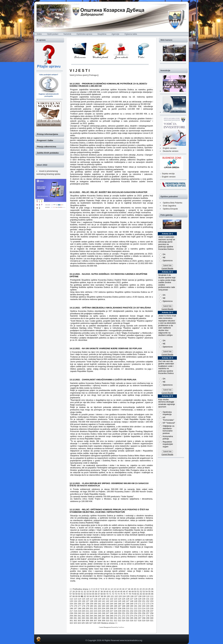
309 (103, 621)
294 (128, 618)
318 (140, 621)
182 (99, 606)
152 (148, 601)
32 (85, 592)
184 (107, 606)
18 (129, 589)
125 (124, 599)
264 (91, 616)
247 (107, 613)
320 (148, 621)
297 (140, 618)
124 (120, 599)
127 (132, 599)
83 (144, 594)
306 (91, 621)
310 (107, 621)
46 (124, 592)
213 (140, 608)
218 (75, 611)
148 (132, 601)
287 (99, 618)
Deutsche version (171, 151)
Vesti (72, 75)
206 (111, 608)
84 (146, 594)
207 (116, 608)
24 (146, 589)
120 (103, 599)
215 (148, 608)
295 (132, 618)
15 (120, 589)
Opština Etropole (170, 209)
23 (144, 589)
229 (120, 611)
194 (148, 606)
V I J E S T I (80, 70)
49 (133, 592)
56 (152, 592)
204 (103, 608)
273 (128, 616)
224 (99, 611)
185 (111, 606)
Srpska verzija (168, 174)
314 (124, 621)
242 (87, 613)
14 (117, 589)
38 (102, 592)
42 (113, 592)
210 (128, 608)
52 (141, 592)
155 (75, 604)
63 (87, 594)
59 (76, 594)
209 (124, 608)
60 (79, 594)
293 (124, 618)
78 (130, 594)
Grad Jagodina (169, 206)
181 (95, 606)
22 (141, 589)
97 (99, 596)
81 (138, 594)
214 (144, 608)
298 (144, 618)
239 (75, 613)
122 (111, 599)
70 (107, 594)
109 (144, 596)
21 (138, 589)
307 (95, 621)
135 (79, 601)
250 (120, 613)
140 (99, 601)
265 (95, 616)
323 (75, 623)
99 (105, 596)
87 (71, 596)
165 (116, 604)
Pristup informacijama (47, 134)
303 (79, 621)
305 (87, 621)
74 (118, 594)
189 (128, 606)
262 (83, 616)
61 (82, 594)
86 (152, 594)
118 (95, 599)
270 (116, 616)
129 (140, 599)
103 (120, 596)
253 (132, 613)
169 (132, 604)
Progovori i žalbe (45, 140)
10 (106, 589)
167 (124, 604)
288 (103, 618)
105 (128, 596)
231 (128, 611)
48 (130, 592)
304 (83, 621)
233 (136, 611)
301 (71, 621)
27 (71, 592)
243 (91, 613)
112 (71, 599)
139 (95, 601)
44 (118, 592)
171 (140, 604)
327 (91, 623)
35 (93, 592)
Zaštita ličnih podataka (48, 153)
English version (170, 148)
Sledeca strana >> (109, 623)
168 (128, 604)
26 (152, 589)
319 (144, 621)
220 (83, 611)
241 (83, 613)
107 (136, 596)
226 (107, 611)
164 (111, 604)
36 (96, 592)
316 (132, 621)
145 (120, 601)
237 (152, 611)
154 (71, 604)
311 (111, 621)
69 (104, 594)
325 (83, 623)
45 (121, 592)
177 (79, 606)
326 (87, 623)
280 (71, 618)
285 (91, 618)
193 (144, 606)
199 (83, 608)
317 (136, 621)
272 (124, 616)
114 (79, 599)
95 (93, 596)
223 (95, 611)
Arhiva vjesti (81, 75)
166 (120, 604)
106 (132, 596)
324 (79, 623)
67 (99, 594)
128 (136, 599)
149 (136, 601)
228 (116, 611)
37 (99, 592)
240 (79, 613)
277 (144, 616)
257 (148, 613)
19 (132, 589)
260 (75, 616)
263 (87, 616)
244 (95, 613)
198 (79, 608)
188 (124, 606)
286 (95, 618)
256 (144, 613)
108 (140, 596)
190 (132, 606)
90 (79, 596)
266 (99, 616)
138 (91, 601)
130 (144, 599)
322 (71, 623)
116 (87, 599)
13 (115, 589)
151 (144, 601)
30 (79, 592)
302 (75, 621)
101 (112, 596)
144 (116, 601)
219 (79, 611)
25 (149, 589)
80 (135, 594)
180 (91, 606)
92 (85, 596)
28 (74, 592)
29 (76, 592)
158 (87, 604)
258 (152, 613)
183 (103, 606)
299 (148, 618)
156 (79, 604)
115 (83, 599)
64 (90, 594)
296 (136, 618)
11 (109, 589)
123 (116, 599)
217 (71, 611)
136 (83, 601)
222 (91, 611)
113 (75, 599)
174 (152, 604)
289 (107, 618)
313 (120, 621)
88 (74, 596)
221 (87, 611)
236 (148, 611)
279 (152, 616)
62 (85, 594)
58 (74, 594)
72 (113, 594)
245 (99, 613)
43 (116, 592)
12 (112, 589)
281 (75, 618)
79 (133, 594)
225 (103, 611)
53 (144, 592)
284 (87, 618)
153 (152, 601)
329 (99, 623)
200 (87, 608)
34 (90, 592)
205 (107, 608)
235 (144, 611)
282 (79, 618)
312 (116, 621)
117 (91, 599)
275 (136, 616)
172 (144, 604)
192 (140, 606)
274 (132, 616)
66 (96, 594)
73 (116, 594)
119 (99, 599)
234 (140, 611)
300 (152, 618)
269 (111, 616)
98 (102, 596)
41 (110, 592)
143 (111, 601)
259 (71, 616)
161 (99, 604)
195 (152, 606)
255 (140, 613)
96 (96, 596)
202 (95, 608)
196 (71, 608)
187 (120, 606)
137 (87, 601)
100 (108, 596)
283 (83, 618)
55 (149, 592)
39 (104, 592)
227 (111, 611)
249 (116, 613)
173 (148, 604)
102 (116, 596)
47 (127, 592)
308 (99, 621)
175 (71, 606)
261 (79, 616)
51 (138, 592)
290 (111, 618)
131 (148, 599)
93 (88, 596)
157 (83, 604)
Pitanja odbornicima (46, 147)
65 (93, 594)
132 (152, 599)
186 (116, 606)
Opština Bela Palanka (172, 203)
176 (75, 606)
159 (91, 604)
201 (91, 608)
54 (146, 592)
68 (102, 594)
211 (132, 608)
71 (110, 594)
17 (126, 589)
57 (71, 594)
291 (116, 618)
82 (141, 594)
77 (127, 594)
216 (152, 608)
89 (76, 596)
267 (103, 616)
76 (124, 594)
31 (82, 592)
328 (95, 623)
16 (123, 589)
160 (95, 604)
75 (121, 594)
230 (124, 611)
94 (91, 596)
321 (152, 621)
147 (128, 601)
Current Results (167, 268)
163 (107, 604)
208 (120, 608)
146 (124, 601)
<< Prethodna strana (79, 589)
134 (75, 601)
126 (128, 599)
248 (111, 613)
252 (128, 613)
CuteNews (121, 627)
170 (136, 604)
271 (120, 616)
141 (103, 601)
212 (136, 608)
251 (124, 613)
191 (136, 606)
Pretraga (93, 75)
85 (149, 594)
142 (107, 601)
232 (132, 611)
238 (71, 613)
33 (87, 592)
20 (135, 589)
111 (152, 596)
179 (87, 606)
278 (148, 616)
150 (140, 601)
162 (103, 604)
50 (135, 592)
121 (107, 599)
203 (99, 608)
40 (107, 592)
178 (83, 606)
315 (128, 621)
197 (75, 608)
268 (107, 616)
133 (71, 601)
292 (120, 618)
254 (136, 613)
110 (148, 596)
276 (140, 616)
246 (103, 613)
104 (124, 596)
